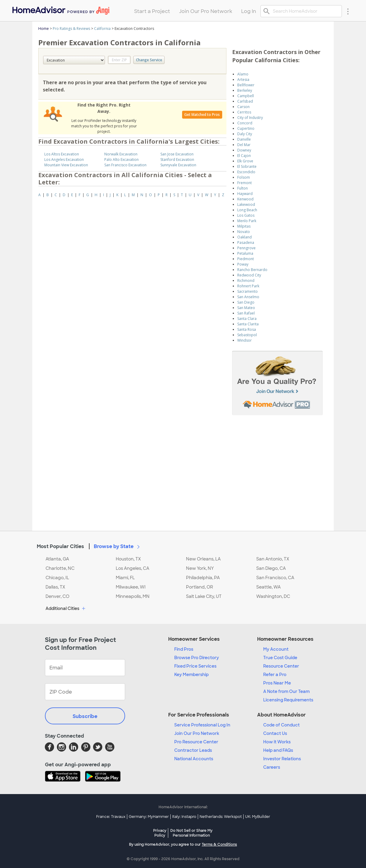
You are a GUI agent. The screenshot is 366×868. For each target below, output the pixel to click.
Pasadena (246, 243)
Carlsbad (245, 101)
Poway (243, 264)
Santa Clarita (248, 324)
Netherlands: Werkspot (221, 817)
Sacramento (248, 291)
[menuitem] (60, 9)
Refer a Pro (275, 675)
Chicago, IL (57, 578)
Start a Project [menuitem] (152, 11)
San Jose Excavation (177, 154)
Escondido (246, 172)
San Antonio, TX (273, 559)
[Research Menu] (348, 11)
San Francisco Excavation (125, 165)
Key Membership (191, 675)
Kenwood (245, 199)
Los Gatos (246, 215)
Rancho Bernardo (252, 270)
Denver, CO (57, 596)
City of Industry (250, 118)
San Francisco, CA (275, 578)
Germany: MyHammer (149, 817)
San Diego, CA (271, 568)
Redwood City (249, 275)
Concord (245, 123)
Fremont (245, 183)
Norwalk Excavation (121, 154)
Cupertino (246, 128)
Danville (244, 139)
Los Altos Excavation (62, 154)
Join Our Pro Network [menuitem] (206, 11)
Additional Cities (66, 609)
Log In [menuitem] (249, 11)
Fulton (243, 188)
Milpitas (244, 226)
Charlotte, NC (60, 568)
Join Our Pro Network (197, 733)
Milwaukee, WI (131, 587)
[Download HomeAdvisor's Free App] (65, 777)
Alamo (243, 74)
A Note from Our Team (286, 691)
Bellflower (246, 85)
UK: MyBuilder (258, 817)
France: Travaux (111, 817)
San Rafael (246, 313)
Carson (243, 107)
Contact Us (275, 733)
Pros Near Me (277, 683)
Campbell (246, 96)
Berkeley (245, 90)
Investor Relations (282, 759)
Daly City (245, 134)
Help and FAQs (278, 750)
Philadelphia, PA (203, 578)
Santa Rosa (247, 329)
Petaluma (245, 253)
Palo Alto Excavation (121, 160)
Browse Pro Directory (197, 658)
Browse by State (118, 546)
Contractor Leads (193, 750)
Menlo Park (247, 221)
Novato (244, 232)
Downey (244, 150)
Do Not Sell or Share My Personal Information (191, 833)
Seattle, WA (268, 587)
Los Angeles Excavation (64, 160)
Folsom (244, 177)
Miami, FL (125, 578)
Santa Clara (247, 319)
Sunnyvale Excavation (178, 165)
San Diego (246, 302)
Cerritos (244, 112)
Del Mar (244, 145)
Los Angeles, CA (133, 568)
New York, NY (200, 568)
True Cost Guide (280, 658)
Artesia (243, 80)
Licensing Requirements (288, 700)
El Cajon (244, 156)
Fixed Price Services (195, 666)
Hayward (245, 194)
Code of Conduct (281, 725)
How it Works (277, 742)
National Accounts (194, 759)
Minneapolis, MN (133, 596)
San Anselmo (248, 297)
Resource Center (281, 666)
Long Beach (247, 210)
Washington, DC (273, 596)
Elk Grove (245, 161)
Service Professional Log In (202, 725)
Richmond (246, 281)
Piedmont (246, 259)
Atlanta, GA (57, 559)
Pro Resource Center (196, 742)
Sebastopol (247, 335)
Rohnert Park (248, 286)
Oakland (245, 237)
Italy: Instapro (184, 817)
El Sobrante (247, 166)
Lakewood (246, 204)
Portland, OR (200, 587)
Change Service (149, 60)
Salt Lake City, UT (204, 596)
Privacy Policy (160, 833)
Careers (272, 767)
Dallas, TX (55, 587)
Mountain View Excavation (66, 165)
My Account (276, 649)
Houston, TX (128, 559)
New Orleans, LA (203, 559)
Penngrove (246, 248)
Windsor (245, 340)
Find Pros (184, 649)
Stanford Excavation (177, 160)
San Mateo (246, 308)
